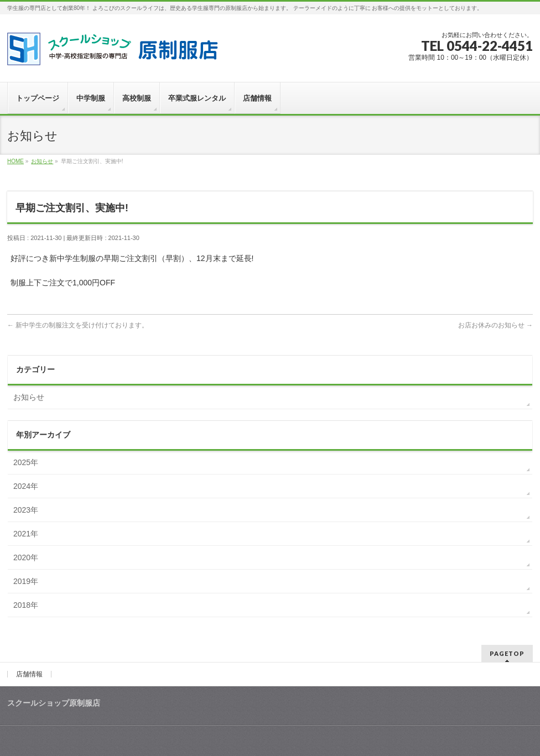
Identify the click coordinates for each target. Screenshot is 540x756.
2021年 (26, 534)
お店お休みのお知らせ (495, 325)
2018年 (26, 605)
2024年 (26, 486)
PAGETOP (507, 653)
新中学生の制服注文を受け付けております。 (78, 325)
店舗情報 (29, 674)
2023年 (26, 510)
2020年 (26, 557)
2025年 (26, 462)
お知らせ (29, 397)
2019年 (26, 581)
